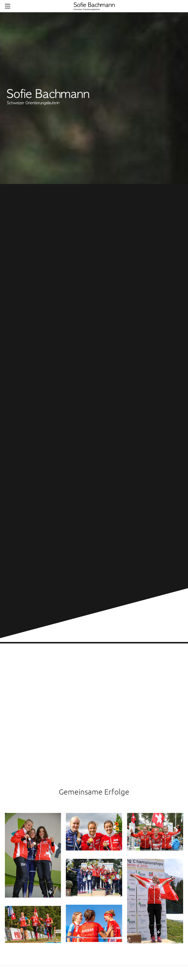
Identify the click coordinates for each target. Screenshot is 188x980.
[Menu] (9, 6)
